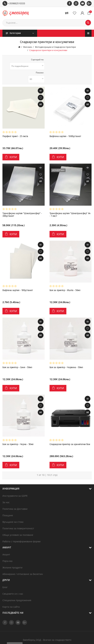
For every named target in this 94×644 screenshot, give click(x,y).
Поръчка (7, 561)
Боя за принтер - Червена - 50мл (66, 367)
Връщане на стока (13, 522)
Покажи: (40, 73)
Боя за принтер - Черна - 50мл (18, 444)
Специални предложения (17, 600)
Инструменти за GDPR (15, 496)
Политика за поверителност (18, 528)
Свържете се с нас (13, 594)
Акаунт (6, 554)
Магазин (28, 47)
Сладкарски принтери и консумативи (48, 50)
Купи (11, 157)
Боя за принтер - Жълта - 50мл (65, 290)
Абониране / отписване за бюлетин (23, 574)
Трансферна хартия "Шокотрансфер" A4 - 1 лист (70, 215)
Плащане (8, 515)
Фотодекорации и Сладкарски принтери (55, 47)
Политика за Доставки (15, 509)
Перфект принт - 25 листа (15, 136)
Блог (5, 587)
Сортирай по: (37, 60)
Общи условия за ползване (18, 535)
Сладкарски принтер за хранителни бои (70, 444)
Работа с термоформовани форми (21, 541)
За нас (6, 502)
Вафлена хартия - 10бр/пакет (18, 290)
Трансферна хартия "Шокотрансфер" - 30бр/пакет (22, 215)
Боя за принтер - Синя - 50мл (17, 367)
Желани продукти (12, 567)
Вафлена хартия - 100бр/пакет (65, 136)
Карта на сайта (11, 607)
